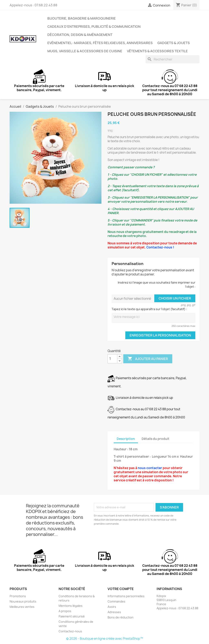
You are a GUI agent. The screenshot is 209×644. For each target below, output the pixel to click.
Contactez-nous (70, 631)
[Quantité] (112, 359)
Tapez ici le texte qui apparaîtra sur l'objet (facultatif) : (149, 309)
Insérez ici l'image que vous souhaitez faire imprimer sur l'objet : (157, 285)
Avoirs (112, 607)
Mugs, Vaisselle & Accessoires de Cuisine (85, 51)
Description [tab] (126, 439)
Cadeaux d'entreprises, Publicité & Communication (94, 27)
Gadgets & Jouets (174, 43)
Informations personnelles (126, 596)
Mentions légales (71, 606)
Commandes (116, 601)
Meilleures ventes (22, 607)
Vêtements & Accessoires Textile (157, 51)
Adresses (114, 612)
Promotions (18, 596)
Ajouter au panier (148, 359)
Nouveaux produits (23, 601)
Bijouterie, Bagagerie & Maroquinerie (82, 18)
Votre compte (121, 589)
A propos (65, 611)
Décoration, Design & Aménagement (80, 35)
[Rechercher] (172, 59)
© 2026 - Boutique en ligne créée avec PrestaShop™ (105, 639)
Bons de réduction (121, 617)
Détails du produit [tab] (156, 439)
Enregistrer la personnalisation (160, 335)
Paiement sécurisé (72, 616)
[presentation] (128, 537)
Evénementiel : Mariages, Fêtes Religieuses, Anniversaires (100, 43)
